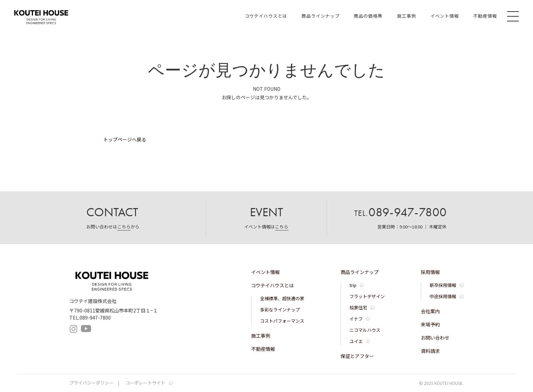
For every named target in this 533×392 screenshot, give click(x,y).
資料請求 (430, 351)
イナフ (356, 319)
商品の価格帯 (368, 16)
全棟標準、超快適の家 (282, 298)
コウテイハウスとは (266, 16)
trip (353, 285)
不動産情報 (485, 16)
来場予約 (430, 324)
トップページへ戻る (125, 139)
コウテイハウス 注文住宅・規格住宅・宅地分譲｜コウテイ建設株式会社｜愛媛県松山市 (41, 16)
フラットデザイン (367, 296)
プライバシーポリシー (91, 383)
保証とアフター (357, 356)
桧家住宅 (358, 308)
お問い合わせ (435, 338)
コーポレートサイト (145, 383)
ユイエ (356, 341)
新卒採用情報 (443, 285)
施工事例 (407, 16)
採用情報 (430, 272)
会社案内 (430, 311)
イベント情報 (445, 16)
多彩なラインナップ (280, 310)
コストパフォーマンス (282, 321)
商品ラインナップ (321, 16)
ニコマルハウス (365, 330)
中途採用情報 (443, 296)
